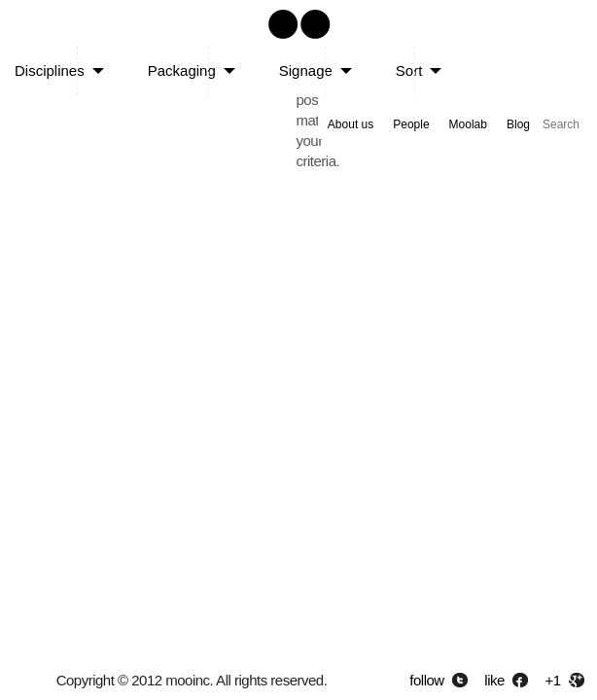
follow (426, 680)
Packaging (182, 70)
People (411, 124)
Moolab (468, 124)
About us (351, 124)
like (494, 680)
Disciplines (50, 70)
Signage (306, 70)
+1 (553, 680)
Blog (518, 124)
